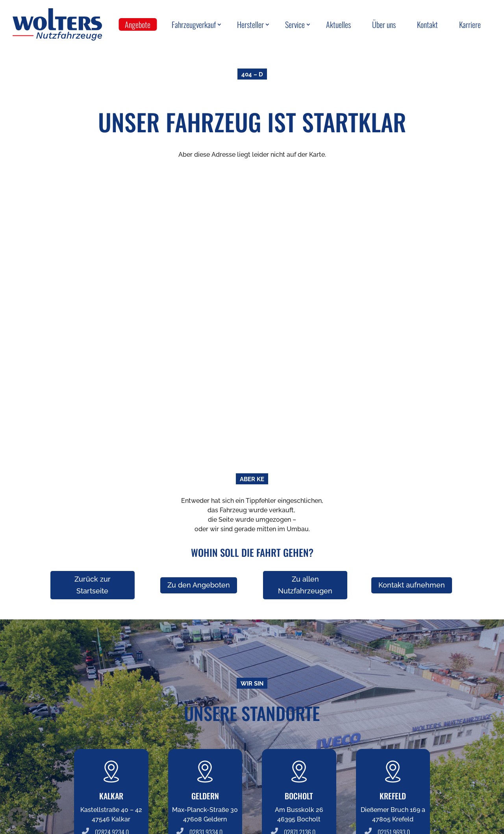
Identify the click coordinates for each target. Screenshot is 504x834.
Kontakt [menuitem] (427, 24)
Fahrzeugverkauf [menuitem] (194, 24)
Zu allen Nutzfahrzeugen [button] (305, 585)
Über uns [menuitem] (384, 24)
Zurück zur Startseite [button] (93, 585)
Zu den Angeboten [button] (199, 585)
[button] (17, 817)
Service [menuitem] (295, 24)
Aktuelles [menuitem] (338, 24)
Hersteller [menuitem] (250, 24)
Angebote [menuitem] (138, 24)
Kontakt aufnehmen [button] (412, 585)
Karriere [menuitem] (470, 24)
